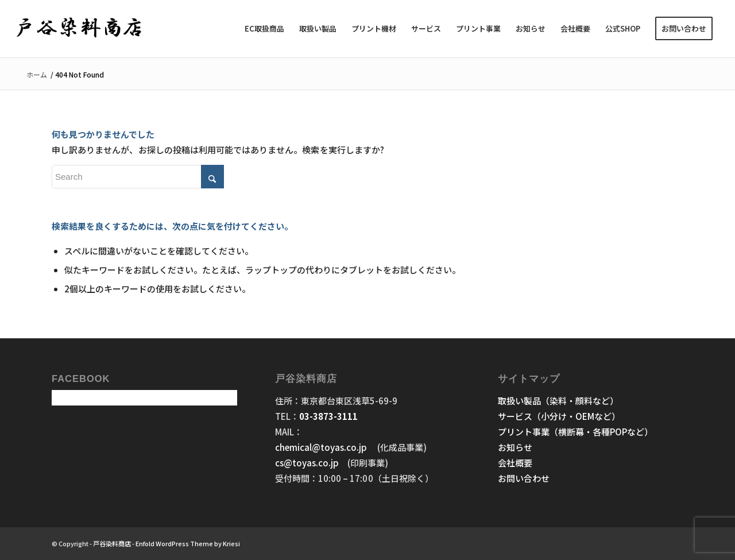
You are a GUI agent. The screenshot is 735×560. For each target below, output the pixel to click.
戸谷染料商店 (112, 543)
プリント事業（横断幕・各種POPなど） (575, 432)
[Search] (138, 177)
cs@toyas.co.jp (307, 463)
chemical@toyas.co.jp (322, 447)
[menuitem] (264, 29)
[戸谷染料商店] (80, 29)
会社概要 (515, 463)
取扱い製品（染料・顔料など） (558, 401)
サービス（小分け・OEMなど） (559, 416)
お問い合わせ (524, 478)
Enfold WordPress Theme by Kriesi (188, 543)
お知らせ (515, 447)
